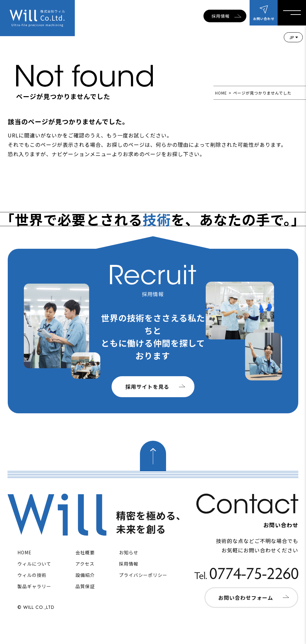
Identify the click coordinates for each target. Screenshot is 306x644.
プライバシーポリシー (143, 575)
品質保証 (85, 586)
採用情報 (221, 16)
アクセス (85, 564)
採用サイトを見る (147, 387)
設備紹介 (85, 575)
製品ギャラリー (34, 586)
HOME (221, 93)
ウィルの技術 (32, 575)
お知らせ (129, 552)
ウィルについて (34, 564)
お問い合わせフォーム (246, 598)
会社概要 (85, 552)
